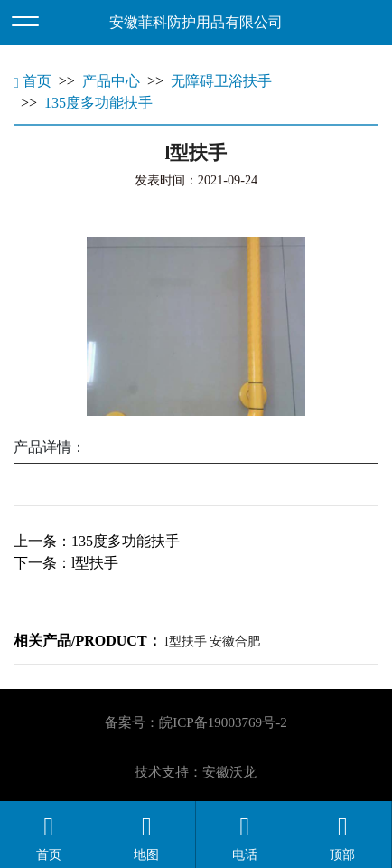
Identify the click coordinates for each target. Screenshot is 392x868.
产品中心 (111, 81)
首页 (33, 81)
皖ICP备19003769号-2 (223, 722)
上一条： (97, 541)
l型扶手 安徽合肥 (213, 641)
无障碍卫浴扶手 (221, 81)
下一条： (66, 563)
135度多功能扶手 (98, 103)
